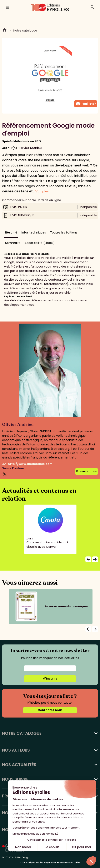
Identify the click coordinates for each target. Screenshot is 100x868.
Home (5, 31)
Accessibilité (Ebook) (40, 243)
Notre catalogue (25, 31)
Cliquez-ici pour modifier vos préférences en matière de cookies (50, 862)
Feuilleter (86, 104)
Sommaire (13, 243)
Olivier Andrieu (31, 148)
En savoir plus (87, 471)
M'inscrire (50, 679)
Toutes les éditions (64, 232)
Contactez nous (50, 710)
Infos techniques (34, 232)
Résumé (11, 232)
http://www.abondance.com (27, 464)
